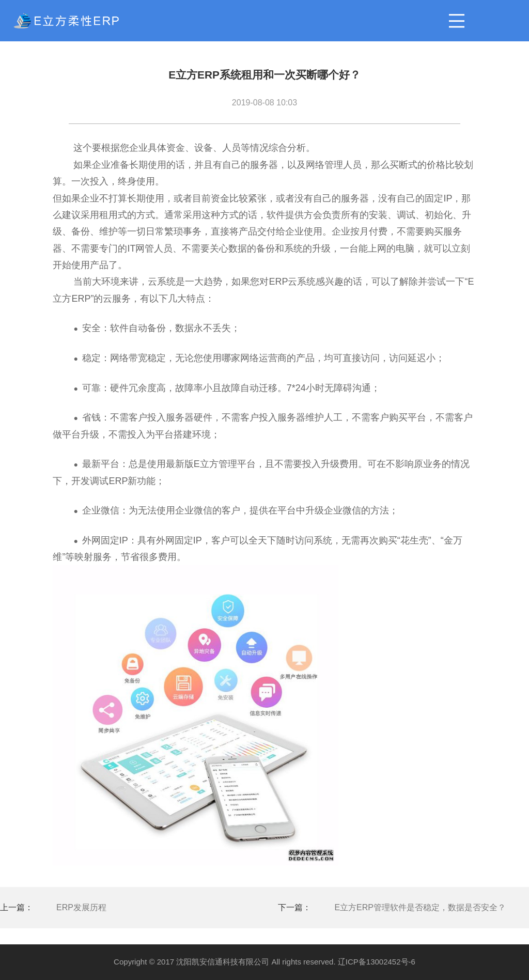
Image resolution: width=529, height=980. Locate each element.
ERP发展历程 (81, 907)
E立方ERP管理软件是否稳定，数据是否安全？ (420, 907)
